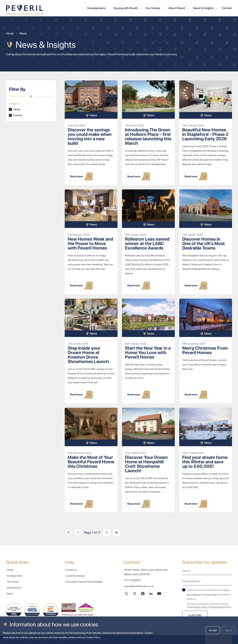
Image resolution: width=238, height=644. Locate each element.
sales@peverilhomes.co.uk (139, 586)
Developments (15, 576)
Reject (229, 630)
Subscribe (195, 615)
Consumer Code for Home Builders (85, 582)
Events (18, 115)
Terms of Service (218, 607)
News (17, 109)
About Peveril (15, 588)
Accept (213, 630)
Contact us (72, 570)
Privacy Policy (211, 595)
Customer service (76, 576)
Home (11, 570)
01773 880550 (132, 580)
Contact (227, 8)
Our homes (13, 582)
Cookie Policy (93, 637)
